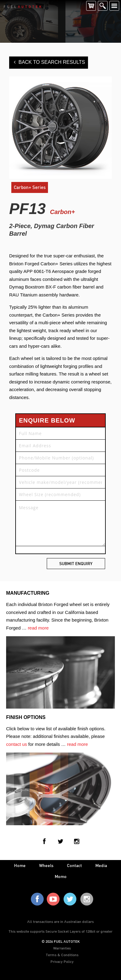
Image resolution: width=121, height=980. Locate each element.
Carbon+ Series (30, 187)
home (20, 865)
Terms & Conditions (62, 955)
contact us (16, 744)
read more (38, 628)
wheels (46, 865)
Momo (61, 876)
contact (74, 865)
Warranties (62, 948)
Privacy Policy (62, 961)
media (101, 865)
